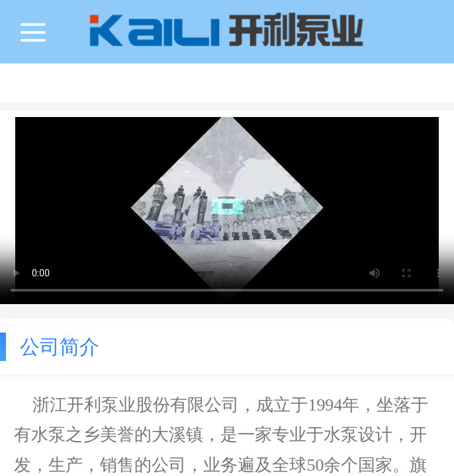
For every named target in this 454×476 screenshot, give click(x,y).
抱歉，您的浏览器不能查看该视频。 (227, 208)
